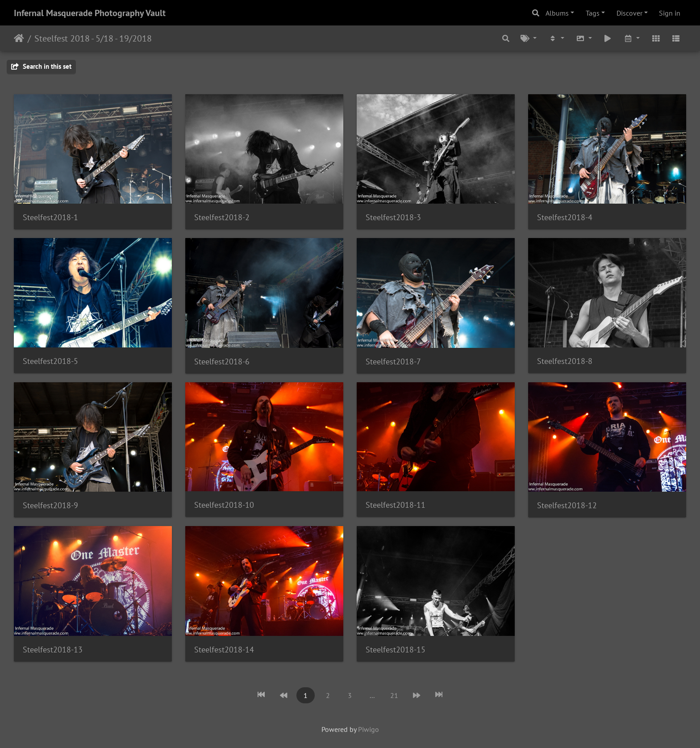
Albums (557, 13)
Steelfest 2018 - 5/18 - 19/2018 (93, 38)
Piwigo (369, 729)
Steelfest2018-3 (393, 217)
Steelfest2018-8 (565, 361)
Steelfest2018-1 (50, 217)
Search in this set (41, 66)
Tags (593, 13)
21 (394, 695)
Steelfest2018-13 (53, 650)
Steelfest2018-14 (224, 650)
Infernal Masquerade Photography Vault (90, 13)
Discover (629, 13)
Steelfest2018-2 (222, 217)
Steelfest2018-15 (396, 650)
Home (19, 38)
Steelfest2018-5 (50, 361)
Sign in (670, 13)
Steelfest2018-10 (224, 505)
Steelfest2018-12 (567, 505)
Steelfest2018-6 (222, 361)
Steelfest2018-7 (393, 361)
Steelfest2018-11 (396, 505)
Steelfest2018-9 (50, 505)
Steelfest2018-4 (565, 217)
